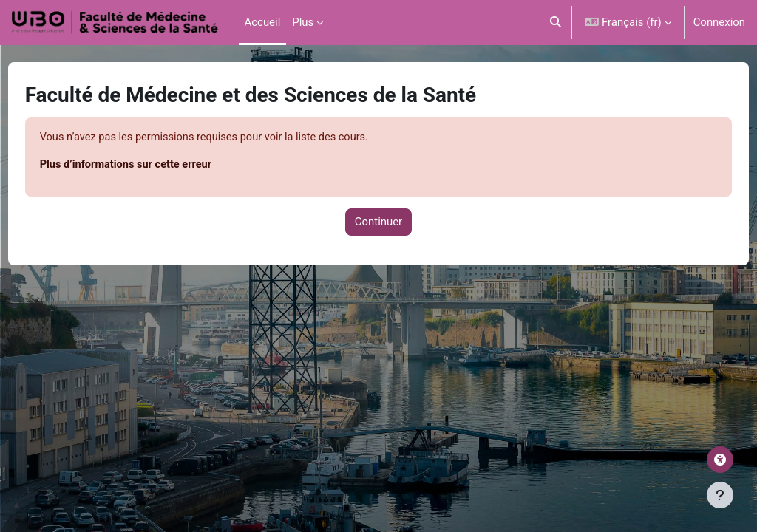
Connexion (719, 22)
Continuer (378, 222)
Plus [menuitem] (303, 22)
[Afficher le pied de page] (720, 495)
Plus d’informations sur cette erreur (155, 166)
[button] (556, 23)
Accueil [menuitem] (263, 22)
